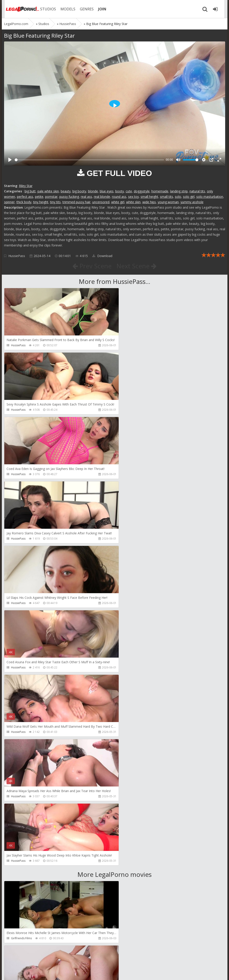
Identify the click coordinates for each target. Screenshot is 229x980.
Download (102, 256)
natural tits (197, 191)
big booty (79, 191)
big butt (30, 191)
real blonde (102, 197)
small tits (167, 197)
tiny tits (55, 202)
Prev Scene (92, 266)
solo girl (189, 197)
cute (129, 191)
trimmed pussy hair (76, 202)
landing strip (179, 191)
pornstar (51, 197)
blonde (93, 191)
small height (149, 197)
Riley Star (26, 186)
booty (120, 191)
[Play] (10, 160)
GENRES (84, 9)
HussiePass (17, 256)
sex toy (133, 197)
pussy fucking (69, 197)
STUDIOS (46, 9)
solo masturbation (210, 197)
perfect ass (25, 197)
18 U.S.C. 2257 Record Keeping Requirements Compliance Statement (148, 972)
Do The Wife (131, 680)
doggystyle (142, 191)
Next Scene (137, 266)
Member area (36, 959)
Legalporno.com (20, 9)
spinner (9, 202)
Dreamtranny (20, 745)
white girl (118, 202)
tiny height (41, 202)
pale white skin (48, 191)
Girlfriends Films (21, 680)
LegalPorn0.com (37, 972)
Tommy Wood (132, 745)
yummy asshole (192, 202)
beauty (66, 191)
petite (39, 197)
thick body (24, 202)
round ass (119, 197)
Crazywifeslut (131, 809)
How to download (68, 959)
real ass (86, 197)
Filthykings (18, 809)
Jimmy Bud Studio (134, 874)
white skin (133, 202)
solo (178, 197)
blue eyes (107, 191)
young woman (168, 202)
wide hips (149, 202)
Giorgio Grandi (21, 874)
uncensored (101, 202)
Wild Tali (16, 938)
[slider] (89, 160)
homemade (160, 191)
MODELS (66, 9)
